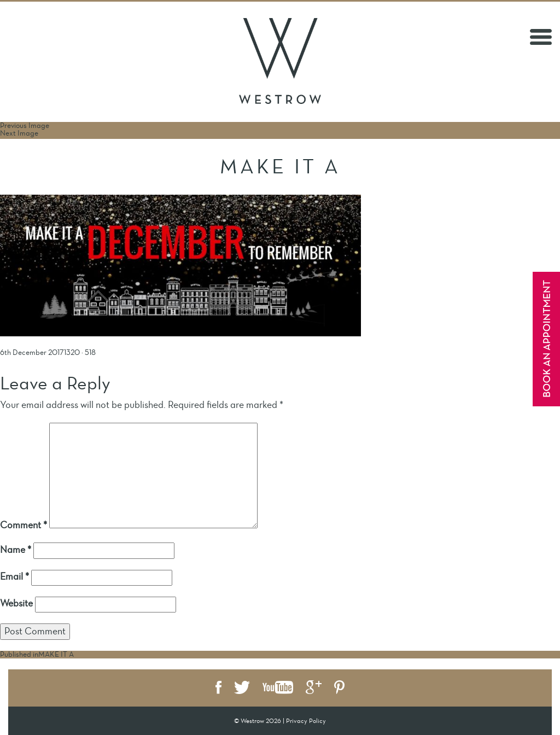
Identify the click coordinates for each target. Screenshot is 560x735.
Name (16, 550)
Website (16, 603)
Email (14, 576)
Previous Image (25, 126)
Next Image (19, 133)
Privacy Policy (306, 721)
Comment (24, 525)
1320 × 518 (80, 352)
